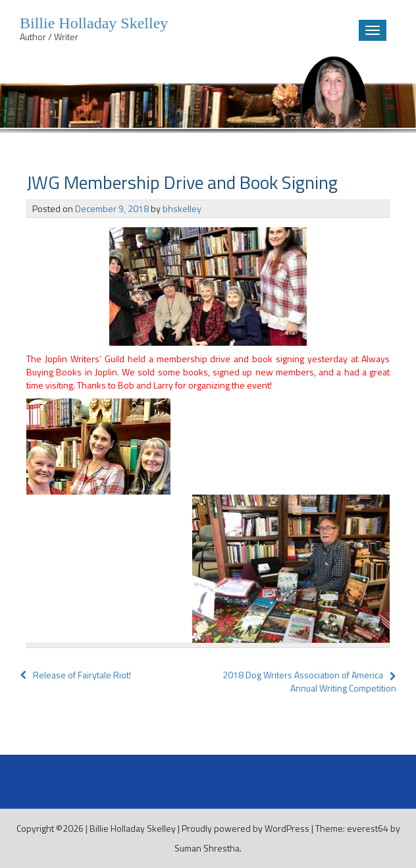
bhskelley (182, 208)
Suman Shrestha (207, 848)
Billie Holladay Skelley (133, 828)
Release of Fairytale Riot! (75, 675)
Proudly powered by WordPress (246, 828)
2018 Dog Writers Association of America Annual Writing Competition (309, 681)
